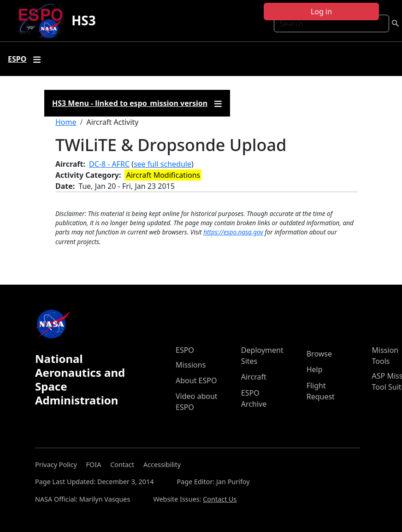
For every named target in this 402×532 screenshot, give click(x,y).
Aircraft (254, 377)
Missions (191, 365)
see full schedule (163, 164)
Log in (321, 12)
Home (66, 122)
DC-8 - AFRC (109, 164)
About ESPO (196, 380)
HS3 (84, 20)
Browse (319, 354)
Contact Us (220, 499)
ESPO (185, 350)
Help (315, 369)
